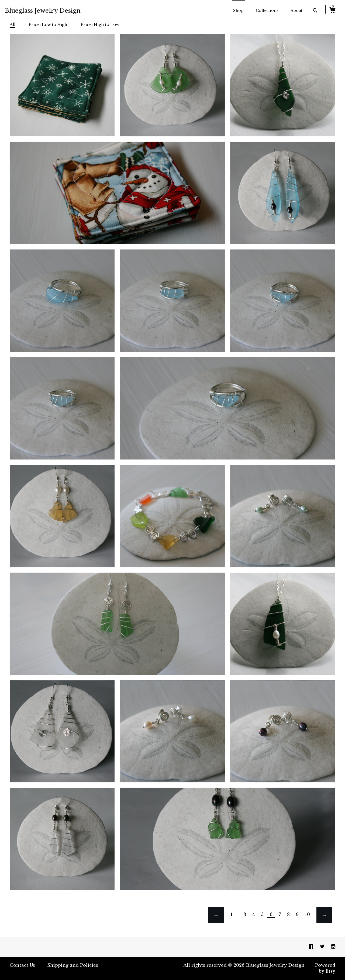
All (13, 24)
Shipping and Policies (73, 965)
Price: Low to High (48, 24)
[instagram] (333, 947)
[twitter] (323, 947)
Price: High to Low (100, 24)
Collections (267, 11)
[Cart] (332, 11)
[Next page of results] (324, 915)
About (296, 11)
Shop (238, 11)
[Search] (315, 11)
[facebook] (312, 947)
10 (307, 914)
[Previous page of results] (216, 915)
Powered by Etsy (325, 968)
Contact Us (22, 965)
